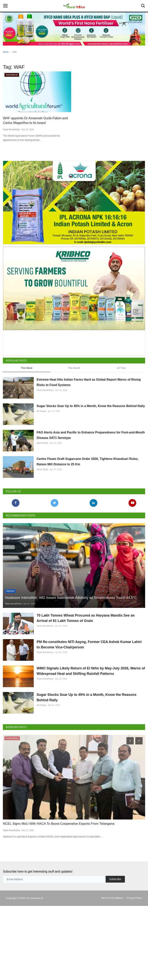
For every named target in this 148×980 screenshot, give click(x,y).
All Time (121, 368)
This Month (74, 368)
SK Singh (41, 411)
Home (6, 52)
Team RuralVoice (11, 129)
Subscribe (115, 879)
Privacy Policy (134, 898)
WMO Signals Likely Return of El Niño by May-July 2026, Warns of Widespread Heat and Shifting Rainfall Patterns (91, 671)
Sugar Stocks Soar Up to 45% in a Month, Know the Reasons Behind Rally (91, 406)
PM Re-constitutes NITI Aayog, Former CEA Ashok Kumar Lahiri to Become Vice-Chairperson (89, 645)
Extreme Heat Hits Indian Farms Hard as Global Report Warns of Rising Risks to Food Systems (89, 382)
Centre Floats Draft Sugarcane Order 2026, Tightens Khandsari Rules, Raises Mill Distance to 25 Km (88, 462)
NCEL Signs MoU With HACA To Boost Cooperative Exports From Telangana (59, 824)
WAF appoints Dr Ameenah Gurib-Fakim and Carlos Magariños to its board (35, 120)
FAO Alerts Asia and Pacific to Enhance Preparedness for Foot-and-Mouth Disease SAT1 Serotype (91, 435)
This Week (26, 368)
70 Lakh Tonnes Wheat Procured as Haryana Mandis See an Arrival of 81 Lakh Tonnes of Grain (86, 618)
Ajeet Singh (42, 443)
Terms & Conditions (112, 898)
